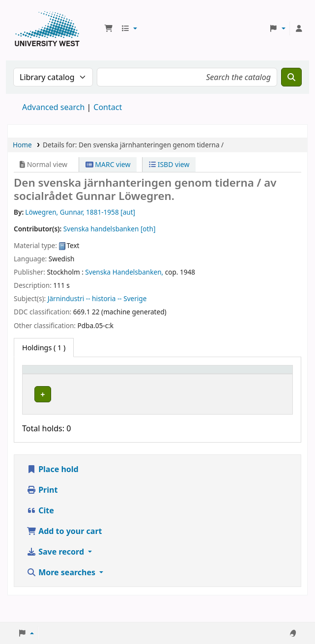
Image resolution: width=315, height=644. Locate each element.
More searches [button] (62, 591)
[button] (109, 28)
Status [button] (226, 384)
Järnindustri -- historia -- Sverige (97, 298)
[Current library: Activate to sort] (111, 379)
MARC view (108, 164)
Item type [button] (35, 379)
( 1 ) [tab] (44, 348)
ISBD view (169, 164)
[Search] (291, 77)
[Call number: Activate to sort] (183, 379)
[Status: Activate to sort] (231, 379)
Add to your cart (64, 550)
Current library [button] (98, 384)
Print (42, 509)
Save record (56, 571)
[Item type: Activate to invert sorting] (45, 379)
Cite (40, 530)
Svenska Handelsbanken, (124, 272)
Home (22, 145)
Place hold (53, 488)
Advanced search (53, 107)
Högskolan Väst (97, 402)
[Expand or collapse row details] (272, 413)
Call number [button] (173, 379)
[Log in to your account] (299, 28)
